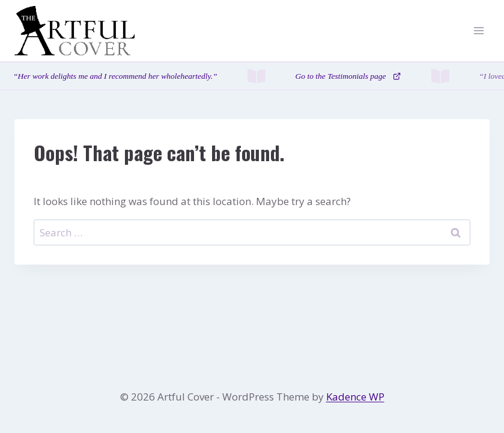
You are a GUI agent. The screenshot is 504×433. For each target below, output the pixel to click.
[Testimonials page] (252, 76)
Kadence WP (355, 397)
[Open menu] (478, 31)
